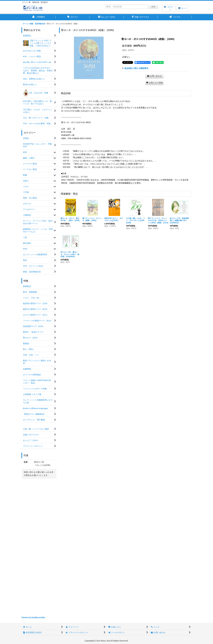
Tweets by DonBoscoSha (33, 617)
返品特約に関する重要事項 (135, 68)
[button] (154, 83)
